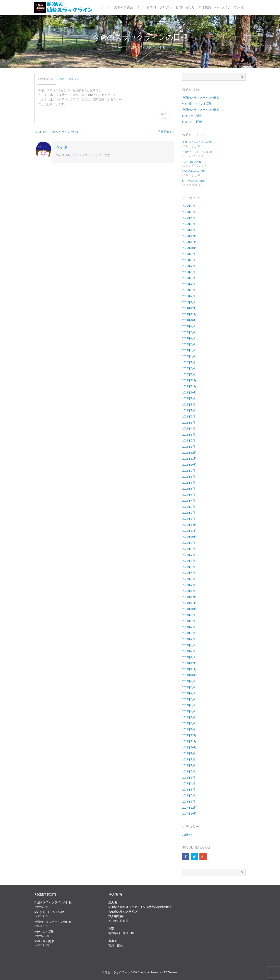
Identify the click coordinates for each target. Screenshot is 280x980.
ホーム (105, 7)
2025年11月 (189, 242)
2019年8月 (189, 687)
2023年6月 (189, 416)
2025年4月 (189, 284)
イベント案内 (146, 7)
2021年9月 (189, 543)
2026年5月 (189, 212)
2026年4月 (189, 218)
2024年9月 (189, 326)
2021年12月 (189, 525)
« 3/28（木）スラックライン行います (58, 132)
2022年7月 (189, 482)
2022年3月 (189, 507)
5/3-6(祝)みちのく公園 (193, 171)
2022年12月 (189, 453)
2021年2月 (189, 585)
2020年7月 (189, 627)
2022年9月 (189, 470)
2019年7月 (189, 693)
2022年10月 (189, 465)
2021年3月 (189, 579)
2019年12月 (189, 663)
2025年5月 (189, 278)
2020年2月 (189, 651)
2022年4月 (189, 501)
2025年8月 (189, 260)
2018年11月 (189, 741)
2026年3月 (189, 224)
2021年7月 (189, 555)
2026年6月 (189, 206)
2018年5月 (189, 777)
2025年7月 (189, 266)
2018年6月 (189, 771)
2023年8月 (189, 404)
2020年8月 (189, 621)
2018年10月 (189, 747)
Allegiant (144, 972)
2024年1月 (189, 374)
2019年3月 (189, 717)
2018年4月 (189, 783)
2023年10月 (189, 392)
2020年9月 (189, 615)
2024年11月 (189, 314)
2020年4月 (189, 639)
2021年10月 (189, 537)
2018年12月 (189, 735)
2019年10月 (189, 675)
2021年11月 (189, 531)
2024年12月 (189, 308)
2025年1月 (189, 302)
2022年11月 (189, 458)
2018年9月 (189, 753)
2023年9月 (189, 398)
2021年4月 (189, 573)
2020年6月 (189, 633)
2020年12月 (189, 597)
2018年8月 (189, 759)
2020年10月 (189, 609)
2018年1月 (189, 801)
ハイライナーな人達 (229, 7)
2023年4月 (189, 428)
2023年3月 (189, 434)
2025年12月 (189, 236)
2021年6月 (189, 561)
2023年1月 (189, 446)
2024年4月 (189, 356)
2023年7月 (189, 410)
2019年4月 (189, 711)
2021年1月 (189, 591)
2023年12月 (189, 380)
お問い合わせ (185, 7)
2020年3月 (189, 645)
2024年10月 (189, 320)
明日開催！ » (166, 132)
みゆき (61, 79)
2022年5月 (189, 495)
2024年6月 (189, 344)
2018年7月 (189, 765)
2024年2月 (189, 368)
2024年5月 (189, 350)
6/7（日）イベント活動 (197, 104)
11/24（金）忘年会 (192, 162)
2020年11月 (189, 603)
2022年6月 (189, 489)
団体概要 (205, 7)
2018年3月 (189, 789)
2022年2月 (189, 513)
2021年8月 (189, 549)
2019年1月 (189, 729)
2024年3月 (189, 362)
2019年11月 (189, 669)
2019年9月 (189, 681)
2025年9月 (189, 254)
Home (118, 47)
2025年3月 (189, 290)
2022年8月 (189, 477)
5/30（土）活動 (192, 116)
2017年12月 (189, 808)
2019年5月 (189, 705)
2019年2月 (189, 723)
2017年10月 (189, 813)
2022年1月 (189, 519)
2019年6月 (189, 699)
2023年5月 (189, 422)
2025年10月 (189, 248)
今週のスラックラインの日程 (201, 98)
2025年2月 (189, 296)
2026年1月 (189, 230)
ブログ (164, 7)
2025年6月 (189, 272)
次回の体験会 (123, 7)
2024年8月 (189, 332)
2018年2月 (189, 795)
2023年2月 (189, 440)
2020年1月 (189, 657)
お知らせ (74, 79)
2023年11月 (189, 386)
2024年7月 (189, 338)
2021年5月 (189, 567)
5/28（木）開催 (192, 122)
